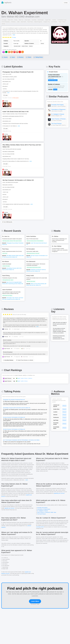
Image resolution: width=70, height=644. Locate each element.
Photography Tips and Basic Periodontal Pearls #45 (14, 400)
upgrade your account (9, 508)
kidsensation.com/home (7, 185)
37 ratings (14, 37)
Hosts (12, 57)
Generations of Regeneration (59, 109)
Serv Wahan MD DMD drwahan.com (20, 17)
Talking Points (38, 57)
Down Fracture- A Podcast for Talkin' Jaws (59, 119)
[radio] (3, 37)
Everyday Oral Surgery (57, 105)
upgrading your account (59, 493)
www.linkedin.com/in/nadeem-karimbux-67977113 (13, 116)
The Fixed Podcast (56, 124)
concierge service (40, 527)
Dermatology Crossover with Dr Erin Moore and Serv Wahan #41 (17, 408)
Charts (29, 57)
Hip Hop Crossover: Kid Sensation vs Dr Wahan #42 (14, 417)
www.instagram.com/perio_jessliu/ (10, 77)
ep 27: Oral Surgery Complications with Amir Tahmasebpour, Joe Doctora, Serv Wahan (21, 440)
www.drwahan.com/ (7, 82)
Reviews (20, 57)
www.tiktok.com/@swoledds (8, 152)
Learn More (35, 601)
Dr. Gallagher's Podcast (58, 114)
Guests (5, 57)
